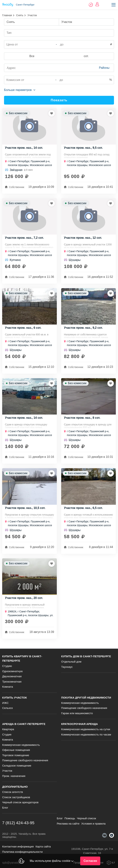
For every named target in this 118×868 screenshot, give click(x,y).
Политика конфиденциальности (22, 852)
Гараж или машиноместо (77, 713)
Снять (20, 15)
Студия (7, 734)
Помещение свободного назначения (84, 708)
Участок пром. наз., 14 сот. (24, 148)
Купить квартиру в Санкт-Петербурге (22, 658)
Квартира (8, 729)
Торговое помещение (16, 755)
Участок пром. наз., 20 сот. (24, 598)
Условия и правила (93, 824)
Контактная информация (18, 846)
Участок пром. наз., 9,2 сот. (83, 328)
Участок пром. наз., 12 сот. (83, 238)
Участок (7, 771)
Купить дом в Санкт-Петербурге (86, 656)
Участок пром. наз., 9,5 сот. (83, 148)
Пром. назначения (14, 776)
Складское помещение (17, 766)
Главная (7, 15)
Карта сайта (43, 846)
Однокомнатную (12, 671)
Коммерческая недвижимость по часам (86, 734)
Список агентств (13, 792)
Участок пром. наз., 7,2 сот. (24, 238)
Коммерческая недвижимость (80, 703)
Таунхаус (67, 667)
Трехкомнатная (12, 682)
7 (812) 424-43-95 (18, 823)
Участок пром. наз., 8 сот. (82, 418)
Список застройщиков (16, 797)
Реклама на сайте (68, 824)
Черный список (86, 818)
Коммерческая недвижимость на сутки (86, 729)
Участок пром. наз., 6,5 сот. (83, 508)
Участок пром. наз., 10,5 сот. (25, 508)
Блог (5, 808)
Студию (7, 666)
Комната (8, 687)
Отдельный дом (71, 662)
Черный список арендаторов (20, 802)
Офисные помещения (16, 750)
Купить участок (15, 698)
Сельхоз (7, 708)
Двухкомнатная (12, 676)
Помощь (70, 818)
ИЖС (5, 703)
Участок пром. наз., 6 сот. (23, 328)
